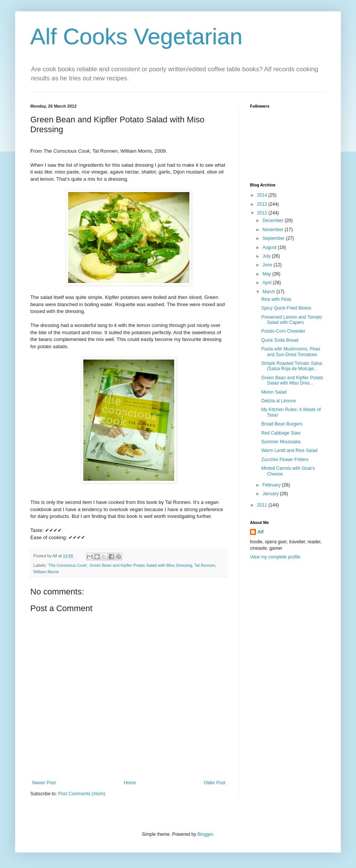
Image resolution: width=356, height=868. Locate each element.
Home (130, 783)
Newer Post (44, 783)
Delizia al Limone (279, 401)
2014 (263, 195)
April (268, 283)
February (272, 485)
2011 (263, 505)
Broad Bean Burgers (282, 424)
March (269, 292)
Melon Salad (274, 392)
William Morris (46, 572)
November (274, 230)
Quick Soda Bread (280, 340)
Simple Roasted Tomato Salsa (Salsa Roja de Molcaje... (292, 366)
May (267, 274)
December (274, 221)
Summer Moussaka (281, 442)
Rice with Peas (276, 299)
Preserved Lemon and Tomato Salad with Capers (292, 320)
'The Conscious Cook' (67, 565)
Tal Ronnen (205, 565)
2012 (263, 213)
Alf (261, 532)
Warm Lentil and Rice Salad (289, 450)
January (271, 494)
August (270, 247)
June (268, 265)
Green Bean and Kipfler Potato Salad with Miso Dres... (292, 380)
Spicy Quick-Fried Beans (286, 308)
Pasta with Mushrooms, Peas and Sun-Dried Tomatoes (291, 352)
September (274, 238)
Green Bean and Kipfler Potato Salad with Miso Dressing (141, 565)
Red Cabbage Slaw (281, 433)
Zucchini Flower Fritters (285, 460)
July (267, 256)
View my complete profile (275, 557)
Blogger (205, 834)
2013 (263, 204)
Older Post (215, 783)
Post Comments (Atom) (82, 794)
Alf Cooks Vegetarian (136, 37)
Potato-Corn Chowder (283, 331)
